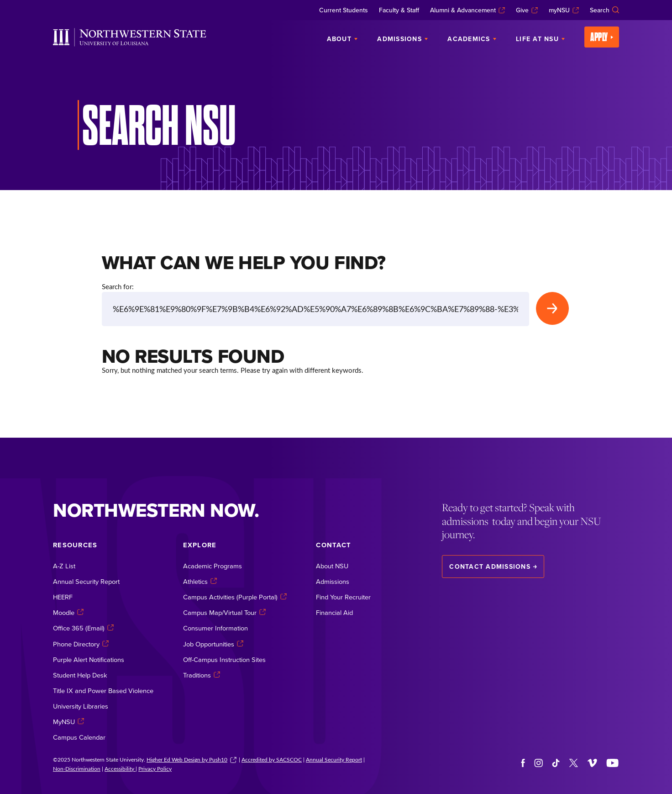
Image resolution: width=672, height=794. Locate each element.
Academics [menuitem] (472, 39)
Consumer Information (215, 628)
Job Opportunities (213, 644)
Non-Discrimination (77, 768)
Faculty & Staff (399, 10)
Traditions (202, 675)
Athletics (200, 581)
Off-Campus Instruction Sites (224, 659)
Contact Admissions (493, 566)
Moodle (68, 612)
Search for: (118, 286)
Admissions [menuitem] (402, 39)
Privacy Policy (155, 768)
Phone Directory (81, 644)
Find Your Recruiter (343, 597)
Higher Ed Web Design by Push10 (192, 759)
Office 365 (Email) (83, 628)
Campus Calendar (79, 737)
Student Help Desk (80, 675)
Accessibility (120, 768)
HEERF (63, 597)
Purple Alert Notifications (89, 659)
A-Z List (64, 566)
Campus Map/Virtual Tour (224, 612)
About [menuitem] (342, 39)
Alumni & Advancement (467, 10)
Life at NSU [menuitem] (540, 39)
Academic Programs (213, 566)
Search (604, 10)
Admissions (333, 581)
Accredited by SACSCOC (272, 759)
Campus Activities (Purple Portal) (235, 597)
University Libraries (81, 706)
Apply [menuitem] (602, 37)
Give (527, 10)
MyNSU (68, 722)
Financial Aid (334, 612)
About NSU (332, 566)
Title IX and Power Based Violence (103, 691)
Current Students (344, 10)
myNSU (564, 10)
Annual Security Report (86, 581)
